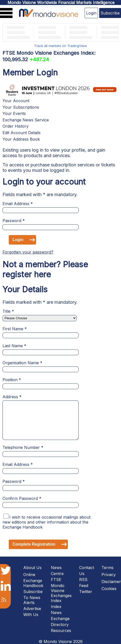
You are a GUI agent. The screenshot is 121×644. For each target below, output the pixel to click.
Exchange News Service (26, 120)
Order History (16, 126)
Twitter (86, 592)
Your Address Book (21, 139)
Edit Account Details (22, 133)
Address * (12, 397)
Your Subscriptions (21, 107)
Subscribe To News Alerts (33, 597)
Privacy (109, 575)
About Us (32, 568)
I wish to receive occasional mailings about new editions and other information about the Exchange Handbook (46, 522)
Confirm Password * (22, 498)
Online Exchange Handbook (33, 580)
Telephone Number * (23, 447)
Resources (61, 631)
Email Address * (18, 204)
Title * (8, 311)
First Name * (15, 329)
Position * (12, 380)
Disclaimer (111, 582)
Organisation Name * (22, 363)
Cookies (109, 589)
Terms (107, 568)
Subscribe (110, 13)
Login (91, 13)
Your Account (16, 101)
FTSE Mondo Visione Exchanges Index (61, 590)
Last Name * (14, 346)
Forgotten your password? (28, 252)
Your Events (14, 113)
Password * (14, 221)
